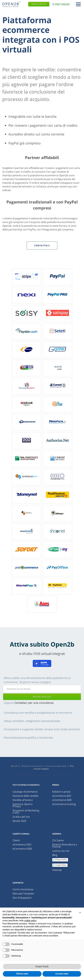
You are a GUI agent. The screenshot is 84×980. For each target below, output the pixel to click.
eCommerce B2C (62, 796)
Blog (55, 855)
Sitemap (57, 870)
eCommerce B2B (62, 800)
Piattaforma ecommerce (26, 785)
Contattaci (42, 245)
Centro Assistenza (23, 889)
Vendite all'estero (23, 800)
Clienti (16, 840)
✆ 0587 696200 (61, 4)
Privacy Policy (61, 860)
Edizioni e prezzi (61, 792)
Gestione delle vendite (25, 796)
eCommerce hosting (64, 804)
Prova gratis (39, 4)
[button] (80, 912)
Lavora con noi (61, 851)
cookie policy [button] (30, 921)
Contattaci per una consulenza (34, 703)
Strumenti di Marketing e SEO (26, 812)
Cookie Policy (61, 865)
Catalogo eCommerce (25, 792)
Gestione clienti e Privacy (23, 805)
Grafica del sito (21, 817)
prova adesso (42, 697)
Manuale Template (23, 894)
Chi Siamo (58, 840)
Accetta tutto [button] (62, 974)
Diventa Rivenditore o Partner (65, 846)
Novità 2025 (19, 821)
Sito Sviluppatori (22, 898)
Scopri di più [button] (42, 966)
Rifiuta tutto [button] (22, 974)
